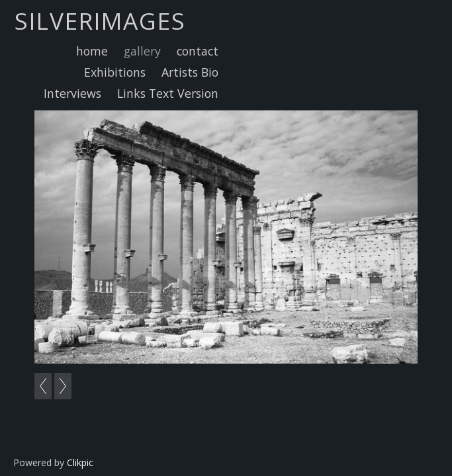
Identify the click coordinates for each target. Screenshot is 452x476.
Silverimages (100, 20)
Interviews (72, 93)
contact (198, 51)
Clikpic (80, 462)
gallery (142, 51)
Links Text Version (168, 93)
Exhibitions (115, 72)
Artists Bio (190, 72)
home (92, 51)
